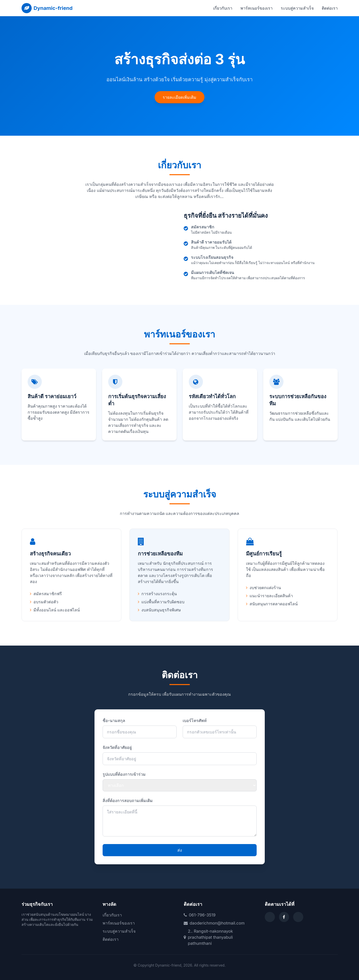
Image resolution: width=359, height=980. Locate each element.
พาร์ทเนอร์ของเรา (257, 8)
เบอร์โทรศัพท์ (195, 721)
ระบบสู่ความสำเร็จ (297, 8)
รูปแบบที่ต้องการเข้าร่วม (124, 774)
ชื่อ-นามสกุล (114, 721)
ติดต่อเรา (330, 8)
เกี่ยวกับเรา (223, 8)
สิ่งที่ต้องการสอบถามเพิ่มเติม (128, 801)
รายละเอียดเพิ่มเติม (179, 97)
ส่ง (180, 850)
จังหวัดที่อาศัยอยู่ (117, 747)
